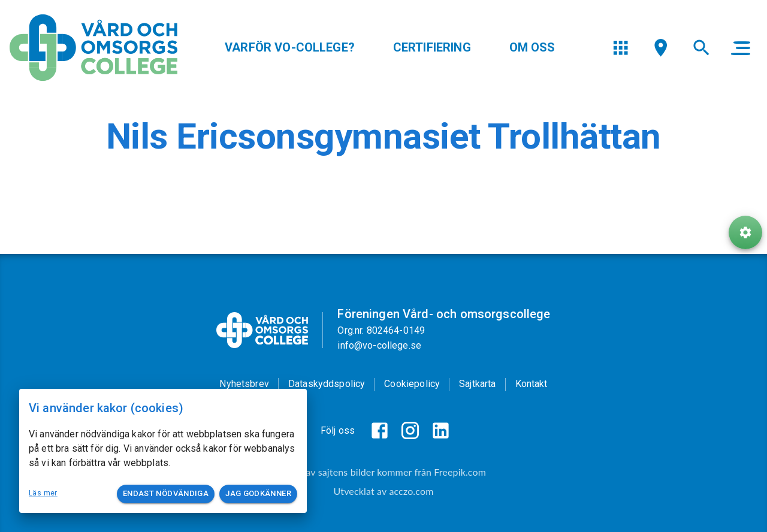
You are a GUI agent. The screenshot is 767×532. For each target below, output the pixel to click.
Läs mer (43, 493)
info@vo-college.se (379, 345)
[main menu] (741, 48)
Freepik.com (460, 472)
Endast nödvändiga (166, 494)
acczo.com (411, 491)
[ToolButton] (745, 232)
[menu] (620, 48)
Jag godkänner (258, 494)
